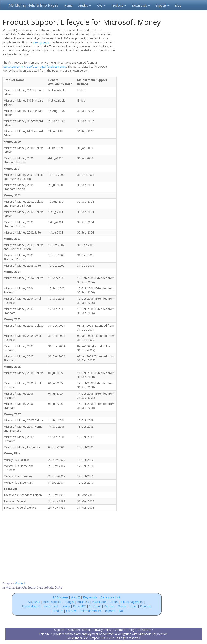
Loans (66, 606)
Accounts (34, 602)
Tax (121, 611)
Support (162, 6)
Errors (114, 602)
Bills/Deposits (52, 602)
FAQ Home (60, 597)
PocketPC (79, 606)
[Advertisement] (145, 54)
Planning (146, 606)
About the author (79, 630)
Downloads (141, 6)
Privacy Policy (102, 630)
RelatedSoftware (91, 611)
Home (68, 6)
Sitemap (120, 630)
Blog (178, 6)
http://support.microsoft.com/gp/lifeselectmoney (34, 66)
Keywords (90, 597)
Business (83, 602)
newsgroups (41, 42)
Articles (85, 6)
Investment (51, 606)
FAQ (101, 6)
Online (122, 606)
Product (20, 583)
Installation (100, 602)
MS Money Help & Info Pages (33, 5)
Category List (110, 597)
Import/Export (31, 606)
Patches (109, 606)
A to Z (76, 597)
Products (119, 6)
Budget (69, 602)
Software (95, 606)
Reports (110, 611)
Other (133, 606)
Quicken (71, 611)
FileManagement (132, 602)
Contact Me (145, 630)
